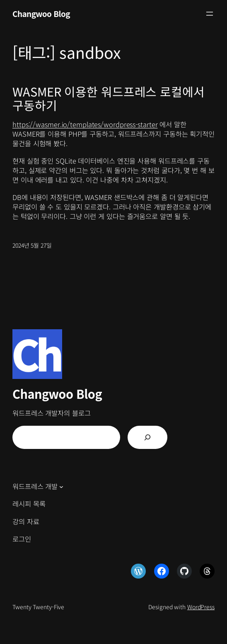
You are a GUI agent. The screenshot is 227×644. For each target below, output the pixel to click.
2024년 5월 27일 (32, 245)
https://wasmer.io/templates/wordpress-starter (85, 124)
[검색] (147, 437)
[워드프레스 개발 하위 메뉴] (61, 487)
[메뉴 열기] (210, 14)
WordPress (201, 607)
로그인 (22, 539)
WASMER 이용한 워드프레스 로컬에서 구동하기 (109, 98)
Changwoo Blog (41, 13)
